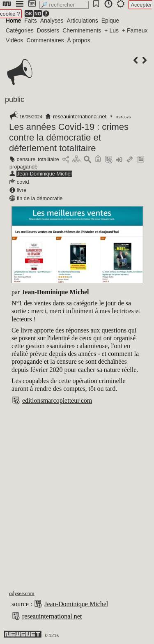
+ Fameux (135, 30)
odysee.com (22, 593)
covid (23, 182)
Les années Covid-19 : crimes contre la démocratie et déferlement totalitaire (69, 137)
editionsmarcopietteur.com (57, 400)
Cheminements (82, 30)
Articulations (83, 21)
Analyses (52, 21)
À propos (79, 40)
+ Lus (111, 30)
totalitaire (48, 159)
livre (22, 190)
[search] (64, 5)
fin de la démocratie (40, 198)
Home (13, 21)
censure (26, 159)
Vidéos (15, 40)
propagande (23, 167)
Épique (110, 21)
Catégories (20, 30)
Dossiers (48, 30)
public (15, 99)
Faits (30, 21)
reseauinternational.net (80, 117)
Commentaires (45, 40)
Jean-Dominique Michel (44, 174)
